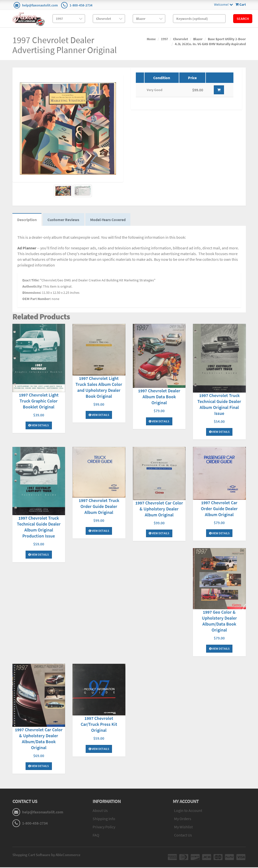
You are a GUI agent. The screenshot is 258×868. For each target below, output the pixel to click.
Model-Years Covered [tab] (109, 220)
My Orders (183, 819)
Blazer (198, 39)
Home (151, 39)
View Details (39, 426)
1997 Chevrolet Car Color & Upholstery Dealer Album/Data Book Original (39, 739)
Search (243, 19)
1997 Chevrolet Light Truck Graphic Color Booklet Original (39, 401)
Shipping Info (104, 819)
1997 (164, 39)
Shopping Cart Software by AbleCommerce (46, 855)
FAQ (96, 836)
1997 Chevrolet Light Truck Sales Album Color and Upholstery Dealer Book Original (99, 388)
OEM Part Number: (37, 299)
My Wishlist (183, 828)
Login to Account (188, 811)
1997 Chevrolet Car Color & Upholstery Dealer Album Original (159, 509)
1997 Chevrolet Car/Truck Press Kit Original (99, 725)
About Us (100, 811)
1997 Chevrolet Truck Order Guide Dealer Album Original (99, 507)
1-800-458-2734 (81, 5)
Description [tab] (27, 220)
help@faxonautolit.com (40, 5)
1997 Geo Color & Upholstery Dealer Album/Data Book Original (219, 621)
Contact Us (183, 836)
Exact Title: (31, 281)
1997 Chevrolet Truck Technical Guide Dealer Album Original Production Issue (39, 527)
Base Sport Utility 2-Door (227, 39)
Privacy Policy (104, 828)
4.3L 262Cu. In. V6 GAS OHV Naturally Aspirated (210, 44)
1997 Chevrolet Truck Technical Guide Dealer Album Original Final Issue (219, 405)
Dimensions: (32, 293)
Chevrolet (181, 39)
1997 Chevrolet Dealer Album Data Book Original (159, 397)
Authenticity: (32, 287)
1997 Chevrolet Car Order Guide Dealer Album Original (219, 509)
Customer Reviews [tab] (64, 220)
